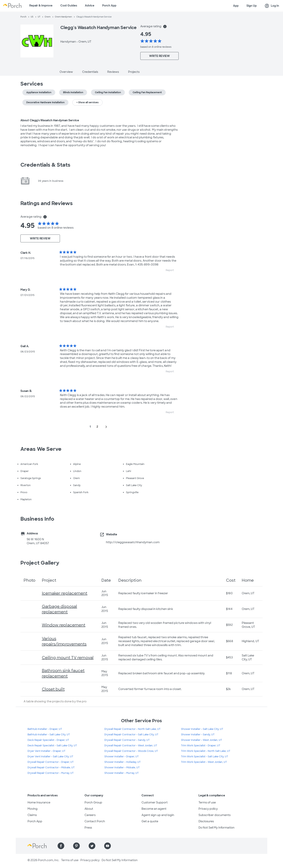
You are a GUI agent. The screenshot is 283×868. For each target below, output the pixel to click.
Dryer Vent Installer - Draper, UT (46, 751)
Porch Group (93, 802)
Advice (90, 5)
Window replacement (64, 625)
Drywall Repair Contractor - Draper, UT (51, 762)
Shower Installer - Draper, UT (122, 757)
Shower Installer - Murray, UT (122, 773)
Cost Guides (69, 5)
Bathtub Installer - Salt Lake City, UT (49, 735)
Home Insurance (39, 802)
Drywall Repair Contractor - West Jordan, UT (131, 746)
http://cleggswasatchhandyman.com (133, 542)
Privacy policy (208, 809)
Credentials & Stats (45, 165)
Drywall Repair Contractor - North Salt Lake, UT (132, 729)
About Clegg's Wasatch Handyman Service (50, 120)
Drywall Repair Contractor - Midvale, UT (51, 768)
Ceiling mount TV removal (68, 658)
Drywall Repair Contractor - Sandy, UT (127, 740)
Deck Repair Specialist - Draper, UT (48, 740)
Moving (33, 809)
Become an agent (154, 809)
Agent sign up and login (158, 815)
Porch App (109, 5)
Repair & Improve (41, 5)
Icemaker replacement (65, 593)
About (89, 809)
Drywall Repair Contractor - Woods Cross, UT (131, 751)
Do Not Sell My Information (216, 828)
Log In (272, 6)
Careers (90, 815)
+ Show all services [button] (87, 102)
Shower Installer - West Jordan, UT (202, 740)
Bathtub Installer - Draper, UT (45, 729)
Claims (32, 815)
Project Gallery (40, 563)
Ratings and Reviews (47, 203)
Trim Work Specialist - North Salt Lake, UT (206, 751)
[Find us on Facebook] (61, 846)
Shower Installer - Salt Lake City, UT (202, 729)
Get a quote (150, 821)
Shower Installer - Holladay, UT (123, 762)
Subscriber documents (215, 815)
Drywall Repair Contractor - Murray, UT (51, 773)
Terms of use (207, 802)
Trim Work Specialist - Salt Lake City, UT (205, 757)
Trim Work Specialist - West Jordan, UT (204, 762)
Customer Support (155, 802)
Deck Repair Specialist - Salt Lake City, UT (52, 746)
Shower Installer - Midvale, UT (122, 768)
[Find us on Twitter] (92, 846)
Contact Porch (95, 821)
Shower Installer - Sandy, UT (198, 735)
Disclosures (206, 821)
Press (88, 828)
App (236, 6)
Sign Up (252, 6)
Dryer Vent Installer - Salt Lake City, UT (50, 757)
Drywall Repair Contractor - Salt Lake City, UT (131, 735)
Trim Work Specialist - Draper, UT (201, 746)
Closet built (53, 689)
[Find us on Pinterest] (76, 846)
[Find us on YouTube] (108, 846)
